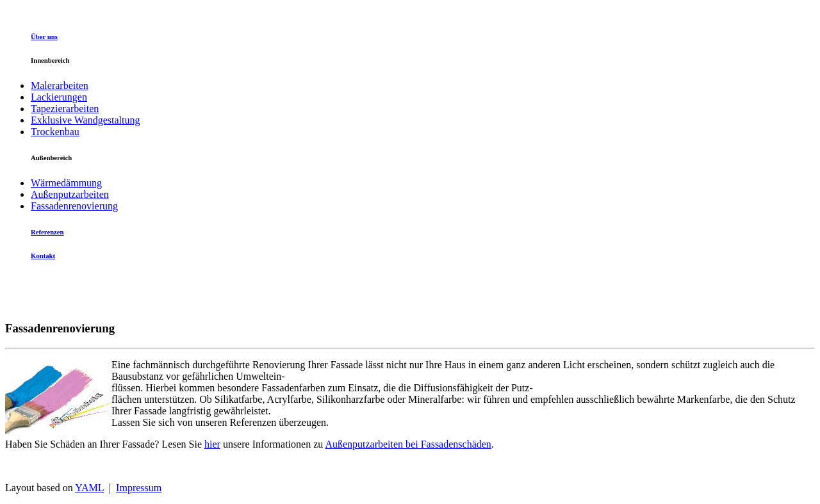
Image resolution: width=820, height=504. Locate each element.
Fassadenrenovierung (74, 206)
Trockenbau (55, 132)
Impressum (139, 488)
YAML (89, 488)
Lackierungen (59, 97)
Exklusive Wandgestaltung (85, 120)
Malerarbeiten (60, 85)
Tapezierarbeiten (65, 109)
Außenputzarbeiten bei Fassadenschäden (408, 444)
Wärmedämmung (66, 183)
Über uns (44, 37)
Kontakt (43, 256)
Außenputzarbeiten (70, 194)
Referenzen (47, 232)
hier (212, 444)
